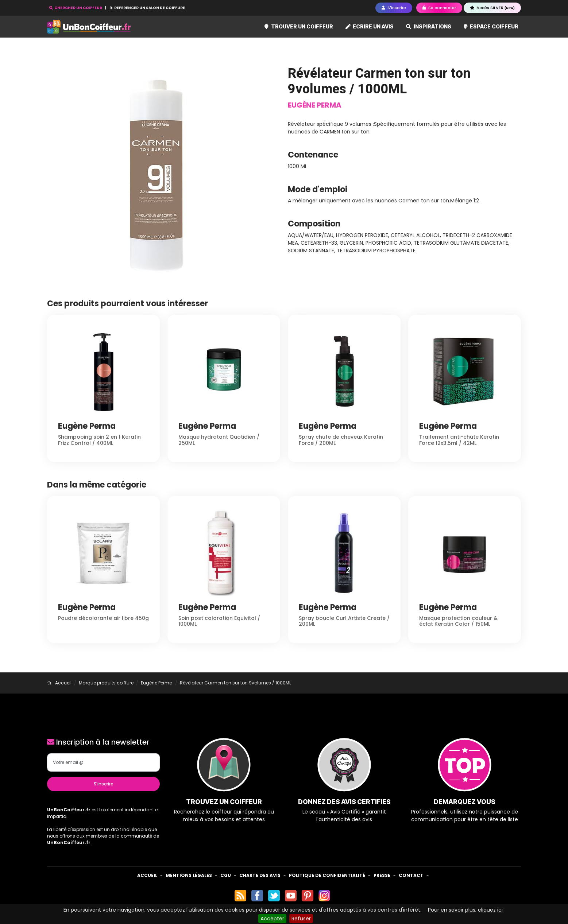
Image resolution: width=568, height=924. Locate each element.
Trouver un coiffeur (299, 26)
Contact (411, 875)
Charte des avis (260, 875)
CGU (226, 875)
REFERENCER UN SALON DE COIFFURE (148, 8)
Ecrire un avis (370, 26)
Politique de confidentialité (327, 875)
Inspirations (429, 26)
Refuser (301, 919)
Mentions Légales (189, 875)
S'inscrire (104, 784)
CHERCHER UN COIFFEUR (76, 8)
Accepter (272, 919)
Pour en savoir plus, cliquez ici (465, 910)
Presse (382, 875)
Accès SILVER (492, 8)
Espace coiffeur (491, 26)
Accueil (147, 875)
